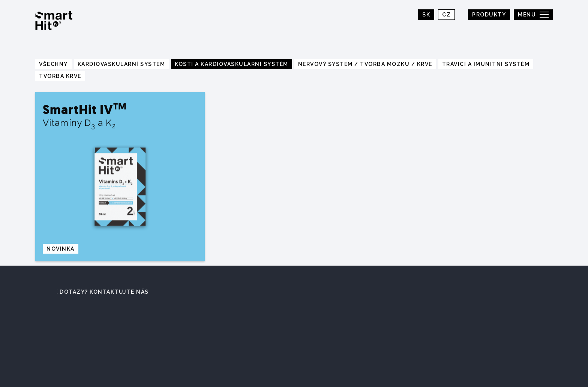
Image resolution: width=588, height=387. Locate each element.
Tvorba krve (60, 76)
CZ (446, 15)
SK (426, 15)
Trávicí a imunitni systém (486, 64)
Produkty (489, 15)
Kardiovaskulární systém (121, 64)
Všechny (53, 64)
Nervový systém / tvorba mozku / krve (365, 64)
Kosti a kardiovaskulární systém (232, 64)
